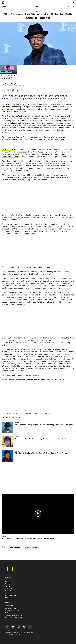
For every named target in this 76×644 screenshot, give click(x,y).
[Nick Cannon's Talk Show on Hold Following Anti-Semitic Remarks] (8, 73)
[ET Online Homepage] (4, 2)
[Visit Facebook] (7, 625)
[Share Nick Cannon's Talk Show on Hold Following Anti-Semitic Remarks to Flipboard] (18, 90)
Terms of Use (10, 604)
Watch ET (71, 7)
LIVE (5, 7)
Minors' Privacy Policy (14, 616)
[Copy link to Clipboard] (23, 90)
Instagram (9, 582)
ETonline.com (31, 378)
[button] (38, 512)
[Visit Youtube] (24, 625)
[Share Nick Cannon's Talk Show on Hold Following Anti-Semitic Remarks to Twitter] (9, 90)
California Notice (12, 611)
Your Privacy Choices (13, 614)
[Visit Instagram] (19, 625)
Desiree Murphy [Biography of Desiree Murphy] (11, 84)
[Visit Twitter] (13, 625)
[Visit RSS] (30, 625)
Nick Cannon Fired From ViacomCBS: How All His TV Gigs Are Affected (28, 537)
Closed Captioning (12, 609)
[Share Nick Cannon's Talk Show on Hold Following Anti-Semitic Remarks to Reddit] (13, 90)
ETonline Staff (11, 594)
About (8, 592)
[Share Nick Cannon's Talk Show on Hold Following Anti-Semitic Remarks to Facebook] (4, 90)
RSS (7, 596)
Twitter (8, 584)
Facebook (9, 580)
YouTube (9, 587)
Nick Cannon (12, 107)
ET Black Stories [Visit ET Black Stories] (31, 546)
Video (37, 7)
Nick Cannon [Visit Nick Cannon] (15, 546)
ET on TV (9, 589)
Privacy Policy (11, 607)
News (38, 11)
